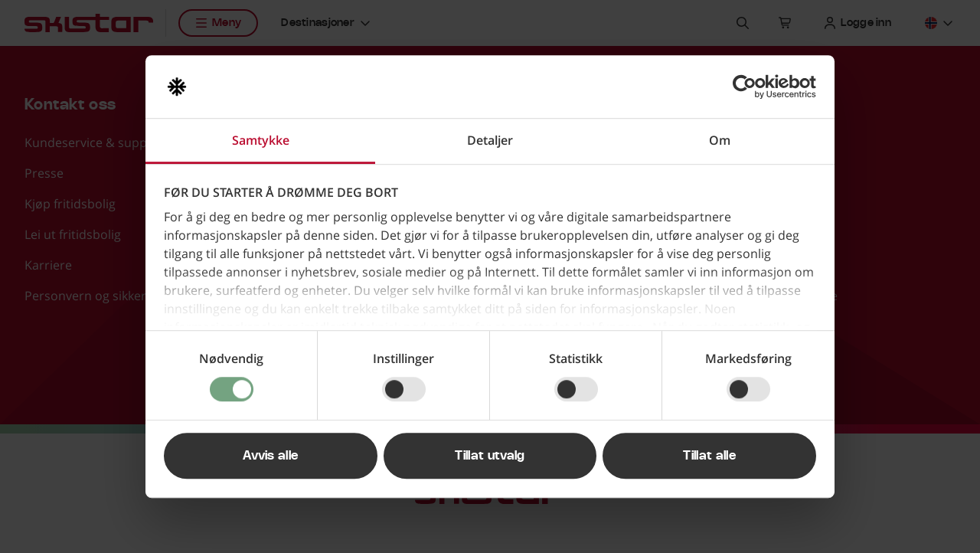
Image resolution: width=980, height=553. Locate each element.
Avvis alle (270, 456)
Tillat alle (709, 456)
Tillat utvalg (490, 456)
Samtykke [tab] (261, 140)
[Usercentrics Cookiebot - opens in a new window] (749, 87)
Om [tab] (720, 140)
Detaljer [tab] (490, 140)
